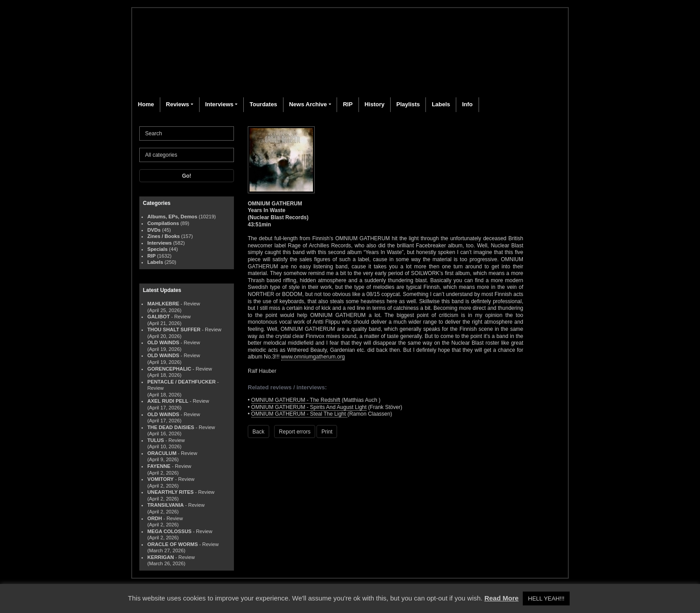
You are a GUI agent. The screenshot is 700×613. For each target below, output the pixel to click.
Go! (187, 176)
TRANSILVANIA (166, 505)
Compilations (163, 223)
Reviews (178, 104)
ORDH (155, 518)
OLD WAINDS (163, 342)
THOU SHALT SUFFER (174, 329)
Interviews (219, 104)
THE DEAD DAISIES (171, 427)
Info (467, 104)
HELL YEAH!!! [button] (546, 598)
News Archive (308, 104)
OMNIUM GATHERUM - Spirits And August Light (309, 407)
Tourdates (263, 104)
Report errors (295, 432)
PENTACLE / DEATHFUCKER (181, 382)
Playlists (408, 104)
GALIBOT (158, 317)
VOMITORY (160, 479)
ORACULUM (162, 453)
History (374, 104)
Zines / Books (164, 236)
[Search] (187, 133)
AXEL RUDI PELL (168, 401)
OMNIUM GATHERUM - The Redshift (296, 400)
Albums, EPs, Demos (172, 217)
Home (146, 104)
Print (327, 432)
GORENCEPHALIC (169, 369)
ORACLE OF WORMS (173, 544)
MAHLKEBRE (163, 304)
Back (259, 432)
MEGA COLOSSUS (169, 531)
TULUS (156, 440)
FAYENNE (159, 466)
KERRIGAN (161, 557)
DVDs (154, 230)
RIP (348, 104)
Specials (157, 249)
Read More (502, 598)
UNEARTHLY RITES (171, 492)
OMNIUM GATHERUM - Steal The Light (300, 414)
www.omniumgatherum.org (313, 357)
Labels (441, 104)
